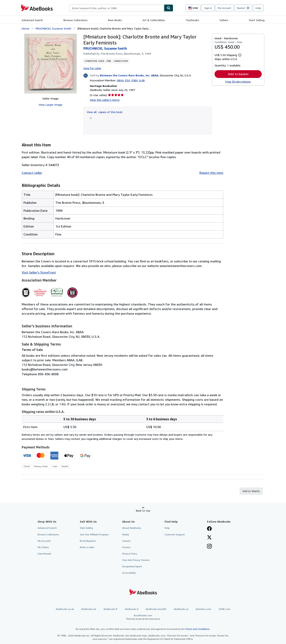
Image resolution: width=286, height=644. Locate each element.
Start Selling (257, 20)
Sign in (208, 8)
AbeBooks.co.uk (65, 609)
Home (25, 28)
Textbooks (192, 20)
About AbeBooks (132, 528)
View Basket (44, 554)
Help (258, 8)
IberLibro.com (204, 609)
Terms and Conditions (198, 629)
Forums (126, 547)
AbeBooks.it (132, 609)
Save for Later (92, 68)
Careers (126, 541)
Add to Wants (251, 491)
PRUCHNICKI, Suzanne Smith (53, 28)
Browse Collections (76, 20)
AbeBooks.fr (110, 609)
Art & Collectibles (154, 20)
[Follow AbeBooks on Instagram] (209, 547)
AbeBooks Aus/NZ (156, 609)
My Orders (43, 547)
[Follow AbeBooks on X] (209, 538)
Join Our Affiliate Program (94, 534)
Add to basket (238, 74)
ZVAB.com (224, 609)
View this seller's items (105, 100)
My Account (224, 8)
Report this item (211, 173)
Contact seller (32, 173)
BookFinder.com (143, 617)
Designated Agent (132, 566)
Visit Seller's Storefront (39, 272)
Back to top (143, 511)
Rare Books (115, 20)
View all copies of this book (105, 112)
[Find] (169, 8)
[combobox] (117, 8)
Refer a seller (87, 547)
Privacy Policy (130, 554)
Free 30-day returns (238, 81)
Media (126, 534)
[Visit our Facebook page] (209, 529)
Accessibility (129, 573)
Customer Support (175, 534)
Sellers (224, 20)
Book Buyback (88, 541)
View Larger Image (50, 105)
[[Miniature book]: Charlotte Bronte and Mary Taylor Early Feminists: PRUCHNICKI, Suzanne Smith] (51, 64)
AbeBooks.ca (181, 609)
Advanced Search (32, 20)
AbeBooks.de (89, 609)
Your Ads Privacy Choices (136, 560)
